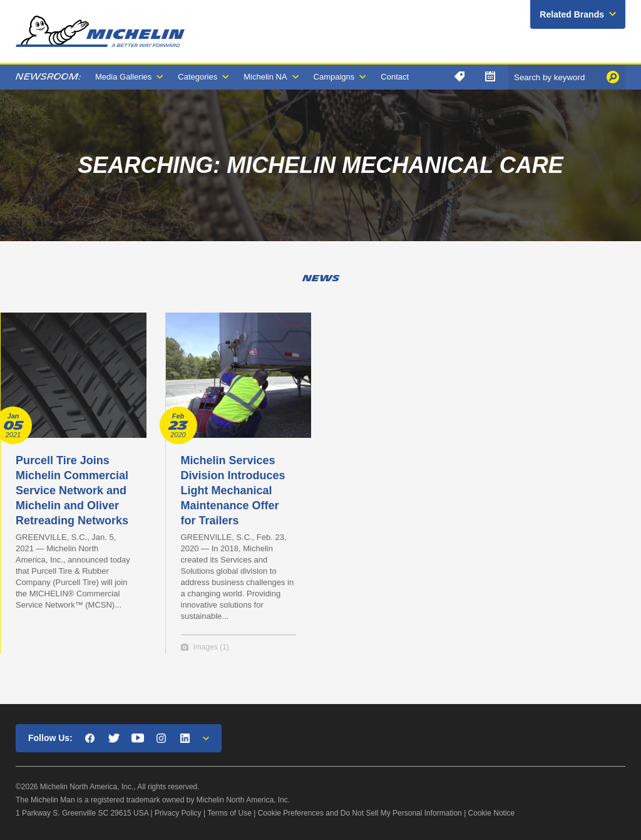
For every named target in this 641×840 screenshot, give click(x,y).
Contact (395, 77)
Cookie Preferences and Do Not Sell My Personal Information (360, 813)
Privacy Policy (178, 813)
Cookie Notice (492, 813)
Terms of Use (229, 813)
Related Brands (572, 14)
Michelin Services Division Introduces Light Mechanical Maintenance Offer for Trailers (233, 490)
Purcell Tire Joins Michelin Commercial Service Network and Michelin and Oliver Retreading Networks (72, 490)
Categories (197, 77)
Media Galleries (123, 77)
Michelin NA (265, 77)
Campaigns (334, 77)
